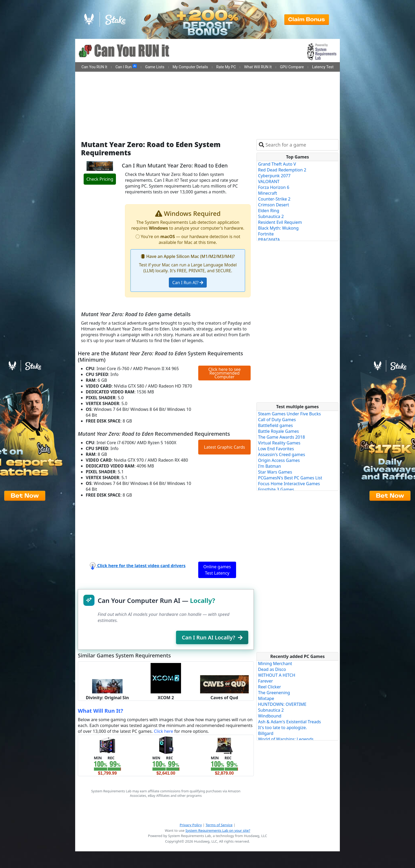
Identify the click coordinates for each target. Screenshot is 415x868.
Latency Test (323, 67)
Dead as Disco (272, 669)
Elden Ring (269, 211)
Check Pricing (100, 179)
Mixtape (266, 698)
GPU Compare (292, 67)
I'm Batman (270, 466)
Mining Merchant (275, 664)
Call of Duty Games (277, 420)
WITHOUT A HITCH (277, 675)
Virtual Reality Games (279, 443)
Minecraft (268, 193)
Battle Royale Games (278, 431)
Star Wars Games (275, 472)
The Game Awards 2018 (281, 437)
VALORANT (269, 181)
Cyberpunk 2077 (274, 176)
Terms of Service (219, 825)
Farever (265, 681)
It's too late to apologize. (283, 728)
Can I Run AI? (188, 283)
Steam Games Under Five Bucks (289, 414)
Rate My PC (226, 67)
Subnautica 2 (271, 216)
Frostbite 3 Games (276, 489)
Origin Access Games (279, 460)
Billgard (266, 733)
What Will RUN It (258, 67)
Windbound (270, 716)
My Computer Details (190, 67)
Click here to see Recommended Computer (224, 373)
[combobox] (301, 145)
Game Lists (155, 67)
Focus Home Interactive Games (289, 484)
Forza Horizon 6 (274, 187)
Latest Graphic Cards (225, 447)
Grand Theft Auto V (277, 164)
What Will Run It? (100, 711)
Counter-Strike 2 (274, 199)
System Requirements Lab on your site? (218, 830)
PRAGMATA (269, 240)
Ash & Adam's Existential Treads (290, 722)
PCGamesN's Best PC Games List (290, 478)
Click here (163, 731)
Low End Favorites (276, 449)
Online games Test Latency (217, 570)
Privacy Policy (191, 825)
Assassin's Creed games (282, 455)
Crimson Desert (274, 205)
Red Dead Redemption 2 (282, 170)
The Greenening (274, 693)
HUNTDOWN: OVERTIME (282, 704)
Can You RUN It (94, 67)
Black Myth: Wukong (278, 228)
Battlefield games (275, 425)
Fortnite (266, 234)
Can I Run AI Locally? (212, 637)
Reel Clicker (270, 687)
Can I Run (126, 67)
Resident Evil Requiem (280, 222)
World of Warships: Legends (286, 739)
